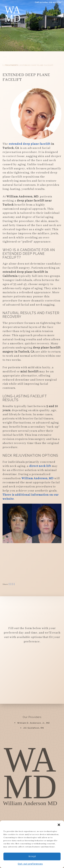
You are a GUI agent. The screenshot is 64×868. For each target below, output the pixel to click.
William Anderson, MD (38, 478)
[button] (59, 825)
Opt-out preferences (30, 864)
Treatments (12, 65)
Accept (32, 856)
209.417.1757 (55, 2)
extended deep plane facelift (30, 144)
